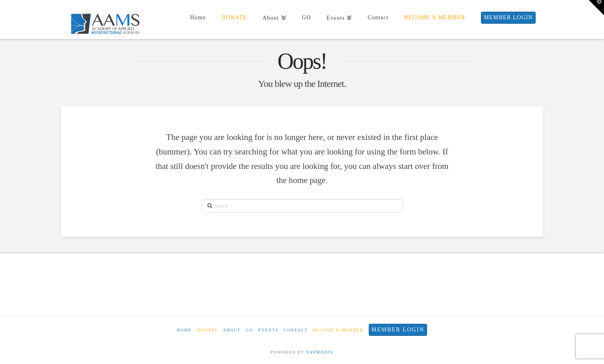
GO (249, 330)
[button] (596, 8)
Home (184, 330)
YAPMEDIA (320, 352)
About (232, 330)
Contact (296, 330)
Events (268, 330)
